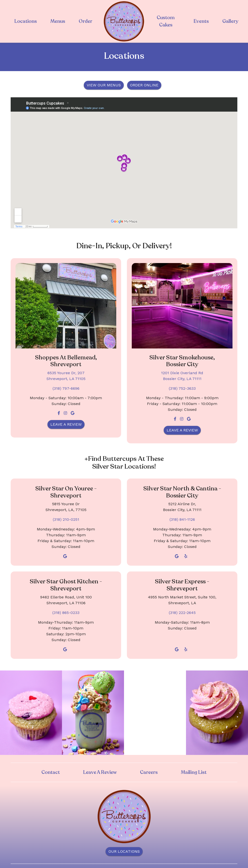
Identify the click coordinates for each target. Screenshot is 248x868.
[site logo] (124, 21)
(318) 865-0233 (66, 613)
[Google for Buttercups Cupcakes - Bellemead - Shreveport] (73, 413)
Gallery (230, 21)
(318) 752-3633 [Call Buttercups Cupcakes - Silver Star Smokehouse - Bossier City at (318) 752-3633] (182, 388)
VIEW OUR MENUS (104, 85)
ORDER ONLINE (144, 85)
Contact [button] (51, 772)
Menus (58, 21)
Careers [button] (149, 772)
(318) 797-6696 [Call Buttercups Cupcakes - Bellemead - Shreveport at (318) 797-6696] (66, 388)
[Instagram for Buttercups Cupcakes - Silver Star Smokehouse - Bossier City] (182, 419)
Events (201, 21)
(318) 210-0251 (66, 519)
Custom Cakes (166, 21)
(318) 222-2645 (182, 613)
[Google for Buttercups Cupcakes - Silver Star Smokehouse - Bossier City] (189, 419)
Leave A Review (100, 772)
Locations (26, 21)
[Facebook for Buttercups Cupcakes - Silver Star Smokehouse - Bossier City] (175, 419)
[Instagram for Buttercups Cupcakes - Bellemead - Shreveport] (65, 413)
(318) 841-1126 (182, 519)
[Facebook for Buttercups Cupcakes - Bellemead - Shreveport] (59, 413)
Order (85, 21)
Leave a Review (66, 424)
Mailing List (194, 772)
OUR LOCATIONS (124, 851)
